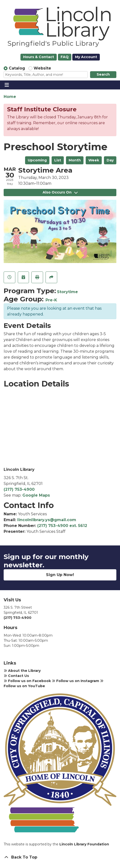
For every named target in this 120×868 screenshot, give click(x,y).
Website (42, 68)
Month (75, 160)
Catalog (17, 68)
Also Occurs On (60, 192)
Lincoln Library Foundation (84, 844)
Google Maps (36, 495)
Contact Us (16, 676)
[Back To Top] (60, 857)
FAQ (65, 57)
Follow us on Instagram (75, 681)
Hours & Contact (39, 57)
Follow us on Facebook (27, 681)
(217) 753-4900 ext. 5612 (62, 526)
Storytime (67, 292)
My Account (86, 57)
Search (103, 74)
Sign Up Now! (60, 575)
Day (110, 160)
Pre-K (51, 300)
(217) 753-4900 (19, 489)
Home (10, 97)
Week (94, 160)
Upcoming (37, 160)
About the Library (22, 671)
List (58, 160)
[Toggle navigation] (7, 85)
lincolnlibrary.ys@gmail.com (47, 520)
